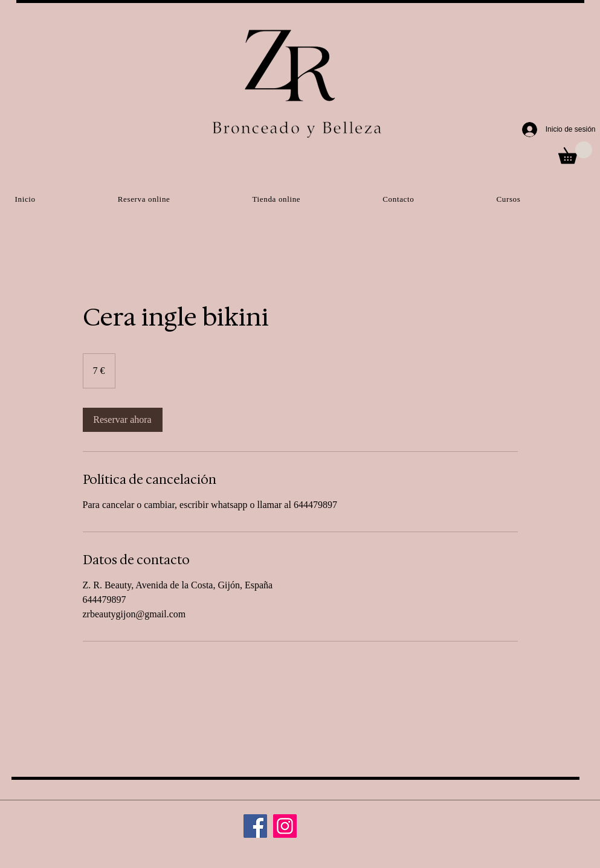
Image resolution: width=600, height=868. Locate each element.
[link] (123, 420)
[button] (575, 153)
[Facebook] (255, 826)
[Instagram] (285, 826)
